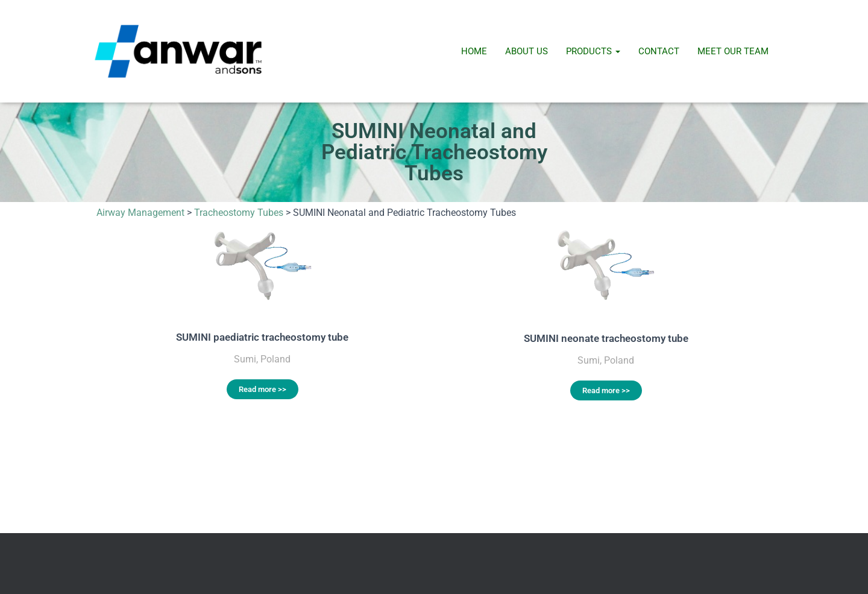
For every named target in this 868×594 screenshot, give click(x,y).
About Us (527, 51)
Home (474, 51)
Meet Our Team (733, 51)
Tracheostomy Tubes (239, 213)
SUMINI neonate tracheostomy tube (606, 338)
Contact (659, 51)
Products (593, 51)
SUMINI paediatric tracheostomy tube (262, 337)
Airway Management (140, 213)
